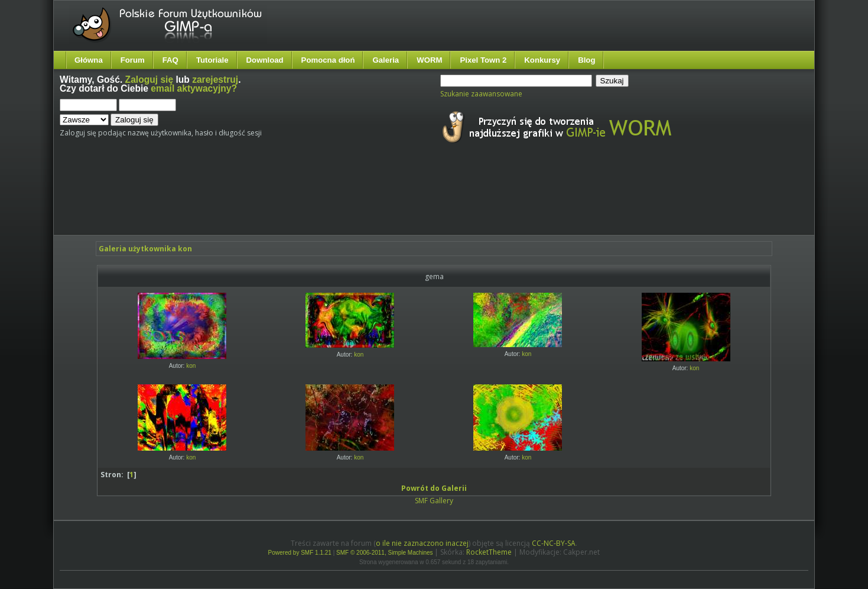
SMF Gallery (434, 501)
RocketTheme (489, 552)
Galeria (386, 60)
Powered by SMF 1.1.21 (300, 553)
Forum (133, 60)
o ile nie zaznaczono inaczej (422, 543)
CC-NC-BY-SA (554, 543)
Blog (586, 60)
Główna (89, 60)
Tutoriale (212, 60)
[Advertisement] (281, 200)
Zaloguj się (149, 80)
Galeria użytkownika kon (145, 249)
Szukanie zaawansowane (481, 94)
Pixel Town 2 (483, 60)
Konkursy (542, 60)
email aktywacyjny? (194, 88)
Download (265, 60)
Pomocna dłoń (328, 60)
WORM (429, 60)
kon (191, 366)
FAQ (170, 60)
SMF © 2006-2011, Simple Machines (385, 553)
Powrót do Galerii (434, 488)
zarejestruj (215, 80)
